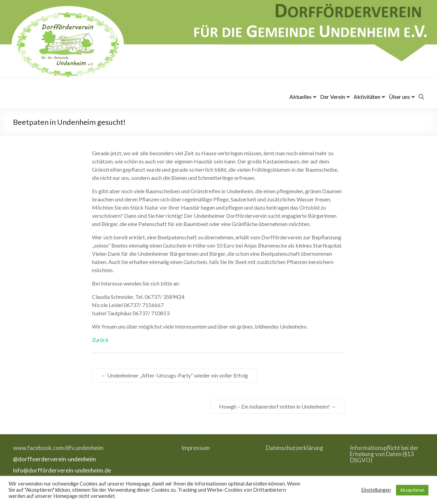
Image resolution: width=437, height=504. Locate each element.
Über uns (399, 97)
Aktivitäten (367, 97)
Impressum (196, 448)
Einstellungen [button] (376, 490)
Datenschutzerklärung (295, 448)
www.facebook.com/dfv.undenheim (58, 448)
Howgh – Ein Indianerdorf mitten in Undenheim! (278, 406)
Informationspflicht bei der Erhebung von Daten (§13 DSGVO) (384, 454)
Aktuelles (301, 97)
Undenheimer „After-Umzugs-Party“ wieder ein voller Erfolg (174, 375)
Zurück (100, 340)
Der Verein (333, 97)
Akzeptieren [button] (412, 490)
